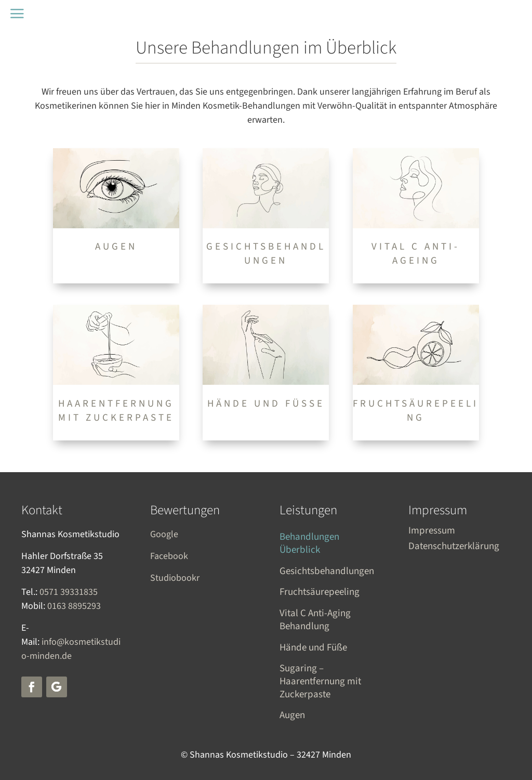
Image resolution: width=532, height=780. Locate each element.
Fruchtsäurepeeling (320, 593)
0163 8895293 (74, 606)
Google (164, 534)
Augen (292, 716)
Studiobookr (175, 578)
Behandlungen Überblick (309, 544)
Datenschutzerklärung (454, 548)
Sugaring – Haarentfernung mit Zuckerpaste (320, 682)
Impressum (432, 532)
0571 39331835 (69, 592)
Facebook (169, 556)
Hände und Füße (313, 648)
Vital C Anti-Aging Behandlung (315, 620)
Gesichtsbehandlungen (327, 572)
